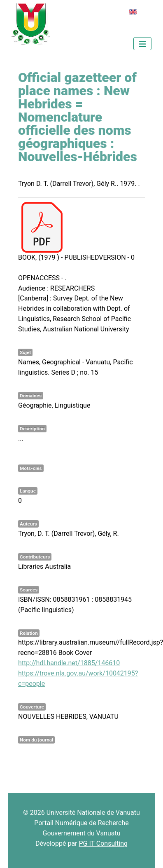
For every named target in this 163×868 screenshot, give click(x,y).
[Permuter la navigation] (142, 44)
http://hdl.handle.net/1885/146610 (69, 663)
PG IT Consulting (103, 843)
